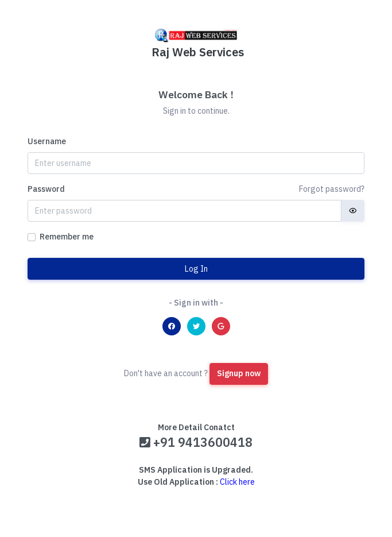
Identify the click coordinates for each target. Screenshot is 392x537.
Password (46, 189)
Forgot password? (332, 189)
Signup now (239, 373)
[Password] (185, 211)
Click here (237, 482)
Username (47, 141)
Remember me (67, 237)
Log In (196, 269)
